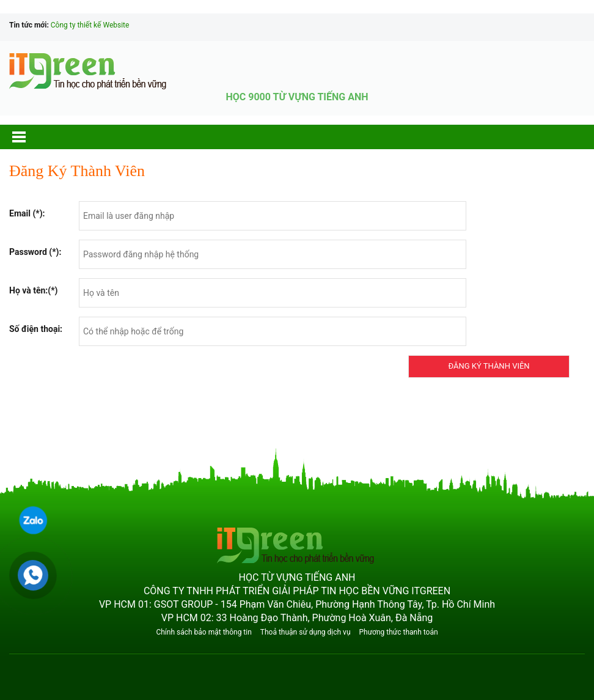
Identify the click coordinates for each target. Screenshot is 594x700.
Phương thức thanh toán (398, 632)
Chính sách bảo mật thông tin (204, 632)
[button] (31, 137)
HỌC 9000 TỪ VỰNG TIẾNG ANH (297, 97)
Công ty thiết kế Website (90, 25)
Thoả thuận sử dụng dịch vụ (306, 632)
